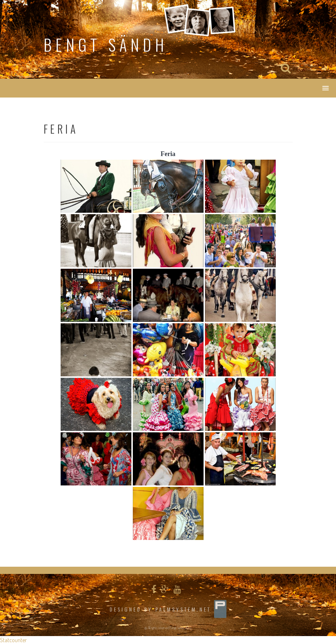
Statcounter (13, 640)
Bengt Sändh (106, 45)
